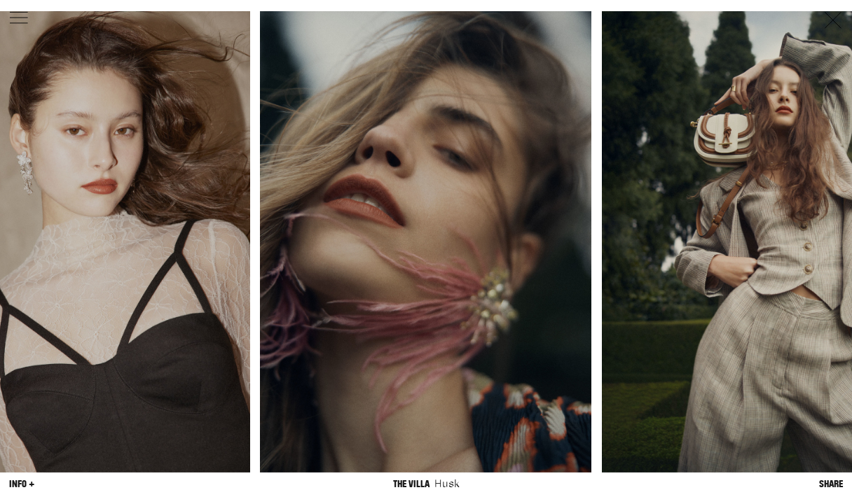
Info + (22, 484)
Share (831, 484)
